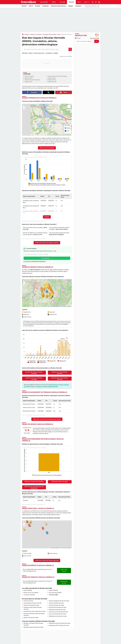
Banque (71, 6)
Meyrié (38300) (28, 590)
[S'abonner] (87, 41)
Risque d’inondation (29, 76)
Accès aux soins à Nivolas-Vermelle (58, 612)
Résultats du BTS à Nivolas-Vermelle (59, 625)
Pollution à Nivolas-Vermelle (31, 605)
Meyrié (30, 53)
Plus (87, 2)
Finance (71, 2)
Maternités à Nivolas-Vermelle (57, 610)
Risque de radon (29, 82)
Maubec (56, 53)
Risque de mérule (52, 80)
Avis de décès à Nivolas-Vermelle (33, 603)
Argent (27, 34)
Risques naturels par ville (58, 6)
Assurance (78, 6)
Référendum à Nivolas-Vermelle (58, 616)
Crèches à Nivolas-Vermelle (56, 605)
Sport (54, 2)
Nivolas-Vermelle (28, 601)
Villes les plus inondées (47, 148)
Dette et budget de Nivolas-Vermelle (59, 601)
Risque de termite (52, 82)
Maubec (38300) (53, 590)
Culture (62, 2)
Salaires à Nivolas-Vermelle (31, 618)
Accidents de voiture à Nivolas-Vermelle (34, 611)
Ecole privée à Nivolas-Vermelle (58, 607)
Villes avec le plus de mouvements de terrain (47, 419)
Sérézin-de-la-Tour (39, 53)
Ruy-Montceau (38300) (55, 593)
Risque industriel (52, 78)
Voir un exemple (95, 38)
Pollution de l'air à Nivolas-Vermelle (60, 373)
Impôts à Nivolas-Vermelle (56, 603)
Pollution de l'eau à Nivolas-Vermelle (34, 379)
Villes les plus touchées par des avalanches (34, 487)
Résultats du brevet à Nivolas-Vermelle (60, 623)
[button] (24, 106)
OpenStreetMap (62, 135)
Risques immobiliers (36, 34)
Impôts (31, 6)
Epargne (38, 6)
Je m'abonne (45, 258)
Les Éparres (49, 53)
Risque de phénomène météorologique (58, 76)
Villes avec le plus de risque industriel (47, 560)
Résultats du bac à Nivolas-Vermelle (33, 627)
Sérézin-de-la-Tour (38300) (31, 593)
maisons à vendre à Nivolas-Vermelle (47, 387)
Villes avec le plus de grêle (60, 482)
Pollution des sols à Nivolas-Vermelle (60, 379)
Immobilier (45, 6)
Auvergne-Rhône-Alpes (50, 34)
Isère (59, 34)
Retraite (24, 6)
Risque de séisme (29, 78)
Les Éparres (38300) (29, 595)
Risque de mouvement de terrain (32, 80)
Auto (79, 2)
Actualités (44, 2)
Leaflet (51, 135)
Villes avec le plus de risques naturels (47, 243)
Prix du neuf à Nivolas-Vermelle (57, 614)
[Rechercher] (92, 6)
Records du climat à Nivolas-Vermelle (34, 373)
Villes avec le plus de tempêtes (34, 482)
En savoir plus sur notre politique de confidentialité (35, 261)
